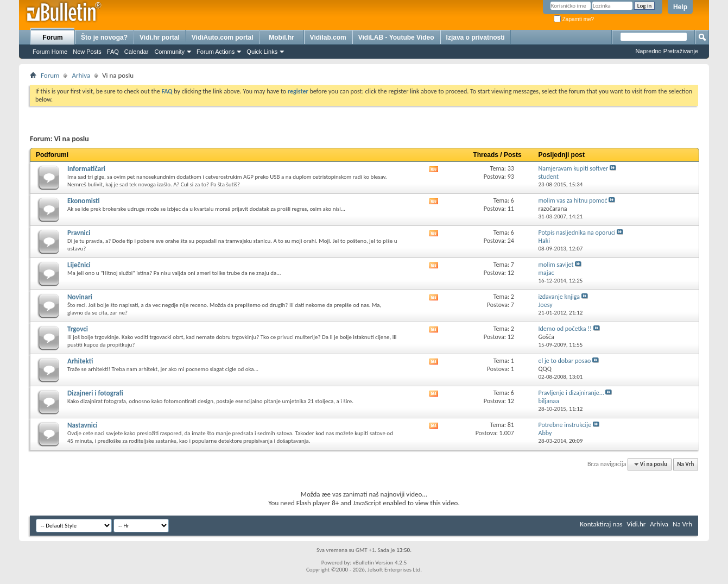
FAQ (113, 52)
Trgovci (78, 329)
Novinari (80, 297)
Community (169, 52)
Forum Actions (216, 52)
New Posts (87, 52)
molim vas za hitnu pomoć (573, 200)
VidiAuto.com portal (223, 37)
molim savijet (556, 265)
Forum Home (50, 52)
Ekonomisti (84, 201)
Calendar (137, 52)
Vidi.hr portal (160, 37)
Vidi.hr (637, 524)
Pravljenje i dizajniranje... (571, 393)
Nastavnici (83, 425)
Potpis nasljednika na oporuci (577, 233)
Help (680, 7)
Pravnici (79, 233)
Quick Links (262, 52)
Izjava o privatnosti (476, 37)
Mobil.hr (281, 37)
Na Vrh (685, 464)
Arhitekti (80, 361)
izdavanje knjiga (559, 297)
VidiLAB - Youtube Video (396, 37)
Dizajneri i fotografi (95, 393)
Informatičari (86, 169)
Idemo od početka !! (565, 329)
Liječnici (79, 265)
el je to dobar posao (565, 361)
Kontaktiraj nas (601, 524)
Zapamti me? (574, 19)
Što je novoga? (104, 37)
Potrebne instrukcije (565, 425)
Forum (52, 37)
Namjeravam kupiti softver (574, 168)
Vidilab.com (328, 37)
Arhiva (81, 75)
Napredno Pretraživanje (667, 51)
